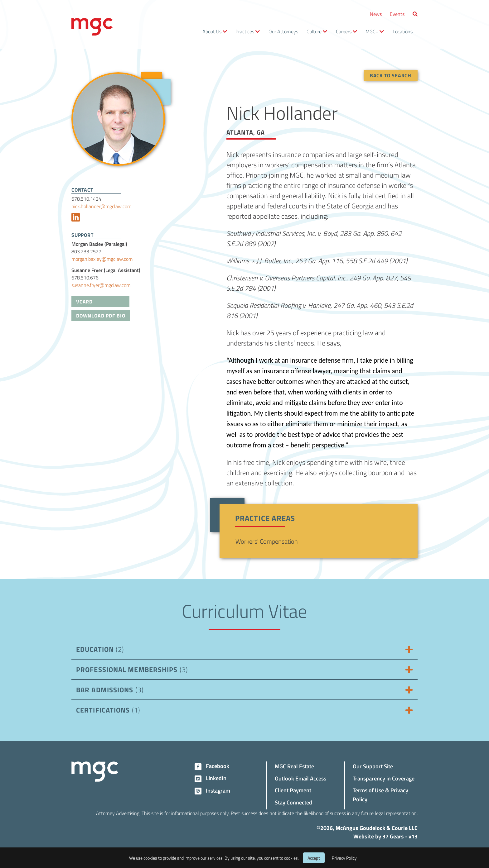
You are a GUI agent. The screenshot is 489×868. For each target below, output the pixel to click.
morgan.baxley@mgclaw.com (102, 259)
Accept (314, 858)
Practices (245, 31)
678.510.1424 (86, 199)
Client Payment (293, 790)
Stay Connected (293, 802)
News (376, 14)
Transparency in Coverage (384, 778)
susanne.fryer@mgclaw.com (101, 285)
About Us (212, 31)
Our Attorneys (283, 31)
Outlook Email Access (300, 778)
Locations (403, 31)
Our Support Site (373, 766)
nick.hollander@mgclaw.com (101, 206)
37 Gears (393, 836)
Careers (344, 31)
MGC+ (372, 31)
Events (397, 14)
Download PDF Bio (101, 315)
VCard (84, 301)
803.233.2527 (86, 251)
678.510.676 (85, 277)
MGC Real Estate (294, 766)
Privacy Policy (344, 858)
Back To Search (391, 75)
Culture (314, 31)
